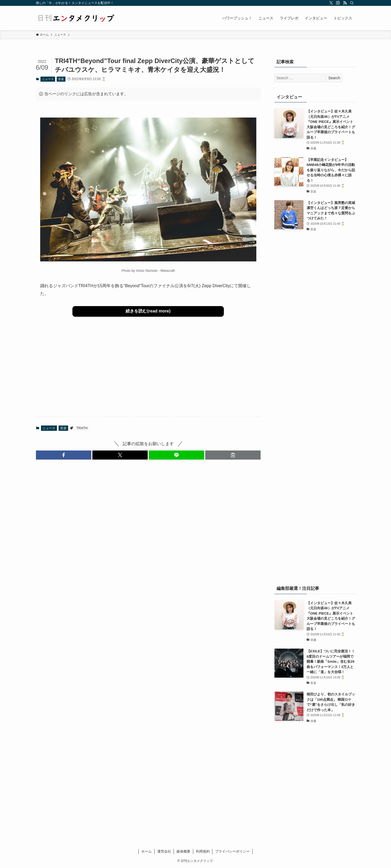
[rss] (345, 3)
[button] (64, 455)
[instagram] (338, 3)
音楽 (61, 79)
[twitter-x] (331, 3)
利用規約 (203, 851)
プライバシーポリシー (232, 851)
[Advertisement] (148, 371)
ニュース (48, 79)
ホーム (147, 851)
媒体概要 (183, 851)
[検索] (352, 3)
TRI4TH (82, 428)
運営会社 (164, 851)
